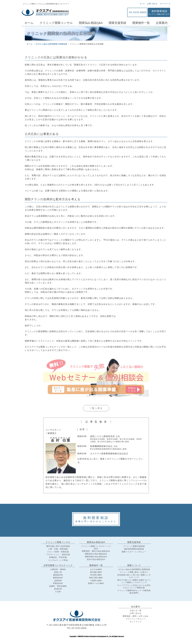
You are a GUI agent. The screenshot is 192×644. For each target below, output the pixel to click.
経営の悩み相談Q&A (96, 559)
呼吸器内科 (58, 583)
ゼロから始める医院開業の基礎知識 (134, 569)
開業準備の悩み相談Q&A (96, 557)
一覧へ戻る (96, 408)
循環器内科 (58, 575)
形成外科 (58, 589)
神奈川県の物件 (96, 578)
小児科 (58, 592)
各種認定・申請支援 (58, 557)
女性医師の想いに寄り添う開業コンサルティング (134, 576)
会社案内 (136, 607)
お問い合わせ (152, 4)
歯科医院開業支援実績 (134, 549)
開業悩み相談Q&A (91, 23)
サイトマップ (165, 4)
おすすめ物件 (96, 569)
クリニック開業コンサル (56, 23)
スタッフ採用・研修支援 (58, 552)
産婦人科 (58, 572)
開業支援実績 (117, 23)
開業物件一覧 (141, 23)
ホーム (142, 4)
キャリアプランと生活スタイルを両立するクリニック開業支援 (134, 586)
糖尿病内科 (58, 578)
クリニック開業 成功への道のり (134, 572)
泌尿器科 (58, 581)
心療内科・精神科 (58, 569)
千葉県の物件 (96, 581)
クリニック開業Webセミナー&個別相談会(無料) (134, 592)
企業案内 (162, 23)
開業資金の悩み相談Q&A (96, 554)
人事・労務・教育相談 (58, 549)
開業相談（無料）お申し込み (136, 616)
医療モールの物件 (96, 583)
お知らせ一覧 (136, 610)
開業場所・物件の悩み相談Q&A (96, 551)
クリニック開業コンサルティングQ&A (96, 547)
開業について (134, 565)
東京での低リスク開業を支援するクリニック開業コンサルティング (134, 581)
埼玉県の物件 (96, 575)
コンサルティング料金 (58, 560)
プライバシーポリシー (136, 619)
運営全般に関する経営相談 (58, 546)
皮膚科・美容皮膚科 (58, 586)
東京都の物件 (96, 572)
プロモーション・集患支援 (58, 554)
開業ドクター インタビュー (134, 552)
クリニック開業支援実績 (134, 546)
